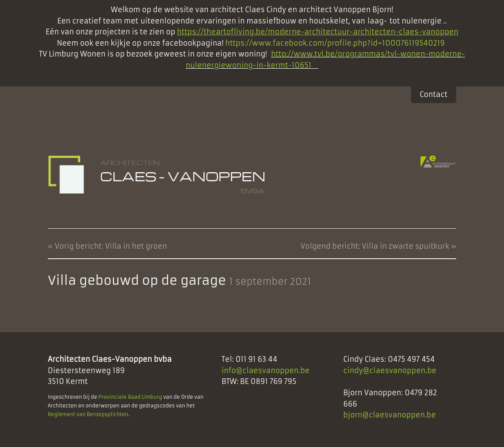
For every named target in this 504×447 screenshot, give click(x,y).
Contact (434, 94)
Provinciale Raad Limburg (130, 397)
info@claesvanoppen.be (266, 370)
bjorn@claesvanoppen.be (390, 415)
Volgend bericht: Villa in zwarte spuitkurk (375, 246)
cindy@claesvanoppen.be (390, 370)
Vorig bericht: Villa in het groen (111, 246)
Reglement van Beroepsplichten (88, 414)
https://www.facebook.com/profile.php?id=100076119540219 (337, 43)
